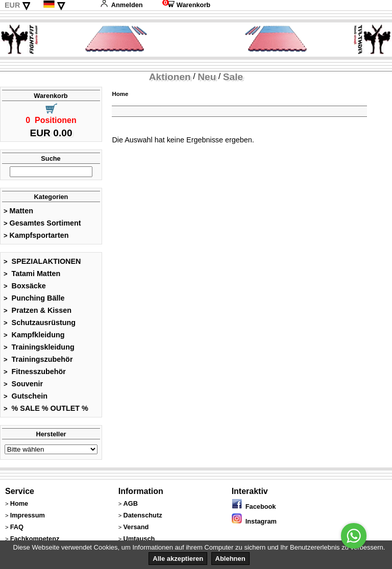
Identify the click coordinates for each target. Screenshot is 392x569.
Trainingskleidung (39, 347)
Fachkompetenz (35, 539)
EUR (12, 5)
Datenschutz (142, 515)
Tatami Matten (32, 274)
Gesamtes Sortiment (42, 223)
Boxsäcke (25, 286)
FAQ (17, 527)
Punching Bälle (34, 298)
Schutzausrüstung (40, 323)
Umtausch (139, 539)
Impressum (28, 515)
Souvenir (23, 384)
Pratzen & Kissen (38, 310)
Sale (233, 77)
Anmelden (121, 5)
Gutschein (26, 396)
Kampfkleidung (34, 335)
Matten (18, 211)
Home (120, 94)
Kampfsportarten (36, 235)
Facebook (254, 506)
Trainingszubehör (38, 359)
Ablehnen (230, 559)
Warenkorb (186, 5)
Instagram (254, 521)
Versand (136, 527)
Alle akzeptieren (178, 559)
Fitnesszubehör (35, 372)
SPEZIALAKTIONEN (42, 261)
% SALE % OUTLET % (46, 408)
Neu (207, 77)
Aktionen (170, 77)
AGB (130, 503)
